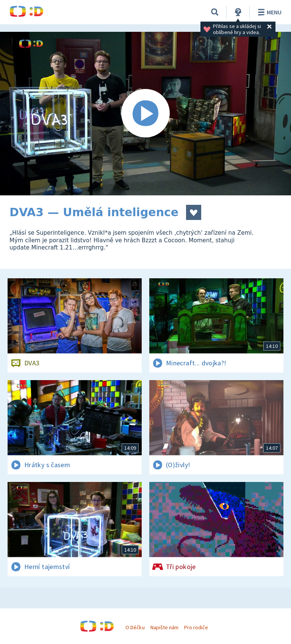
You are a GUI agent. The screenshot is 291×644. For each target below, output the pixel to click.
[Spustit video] (145, 114)
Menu (268, 12)
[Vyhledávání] (215, 12)
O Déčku (135, 627)
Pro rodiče (196, 627)
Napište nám (164, 627)
